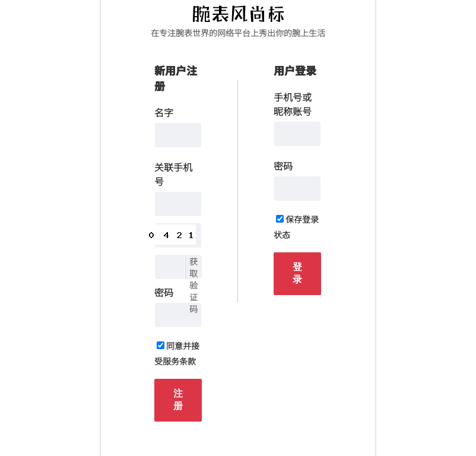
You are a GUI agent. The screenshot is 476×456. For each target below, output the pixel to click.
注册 (178, 400)
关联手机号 (173, 174)
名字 (164, 112)
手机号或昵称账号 (293, 104)
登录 (297, 273)
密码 (164, 292)
